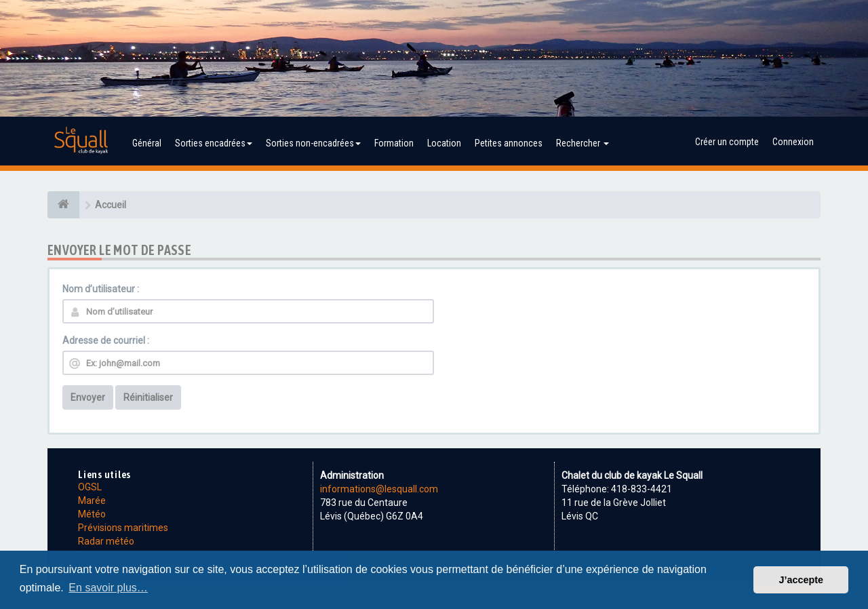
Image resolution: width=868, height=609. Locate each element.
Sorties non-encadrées (313, 143)
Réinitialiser (148, 397)
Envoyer (88, 397)
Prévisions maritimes (123, 528)
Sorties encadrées (214, 143)
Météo (92, 514)
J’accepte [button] (801, 580)
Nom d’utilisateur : (101, 289)
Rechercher (583, 143)
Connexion (793, 142)
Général (147, 143)
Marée (92, 500)
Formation (394, 143)
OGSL (90, 487)
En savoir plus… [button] (108, 588)
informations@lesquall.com (379, 489)
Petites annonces (509, 143)
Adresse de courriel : (106, 340)
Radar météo (106, 541)
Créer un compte (727, 142)
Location (444, 143)
